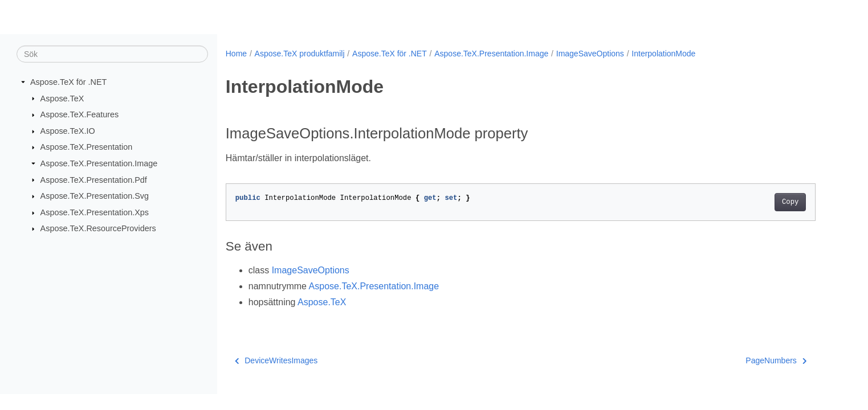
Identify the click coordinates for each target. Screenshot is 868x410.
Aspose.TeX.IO (68, 131)
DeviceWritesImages (276, 360)
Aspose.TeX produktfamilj (300, 54)
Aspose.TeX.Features (80, 114)
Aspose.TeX (62, 98)
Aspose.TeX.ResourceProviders (98, 228)
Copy (790, 202)
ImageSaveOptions (590, 54)
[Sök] (112, 54)
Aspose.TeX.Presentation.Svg (95, 196)
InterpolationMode (663, 54)
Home (236, 54)
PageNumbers (776, 360)
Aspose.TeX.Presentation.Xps (95, 212)
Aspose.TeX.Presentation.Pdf (94, 179)
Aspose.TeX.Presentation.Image (99, 163)
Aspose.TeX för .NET (68, 82)
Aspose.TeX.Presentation (87, 147)
